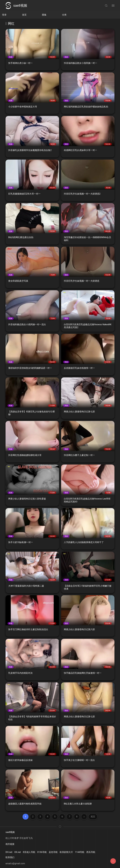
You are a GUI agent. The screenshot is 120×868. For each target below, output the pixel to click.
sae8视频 (16, 6)
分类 (64, 15)
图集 (44, 15)
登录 (4, 15)
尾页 (93, 817)
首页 (24, 15)
